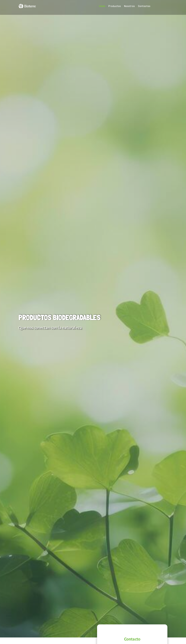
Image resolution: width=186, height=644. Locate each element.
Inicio (102, 6)
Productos (115, 6)
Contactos (144, 6)
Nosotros (129, 6)
